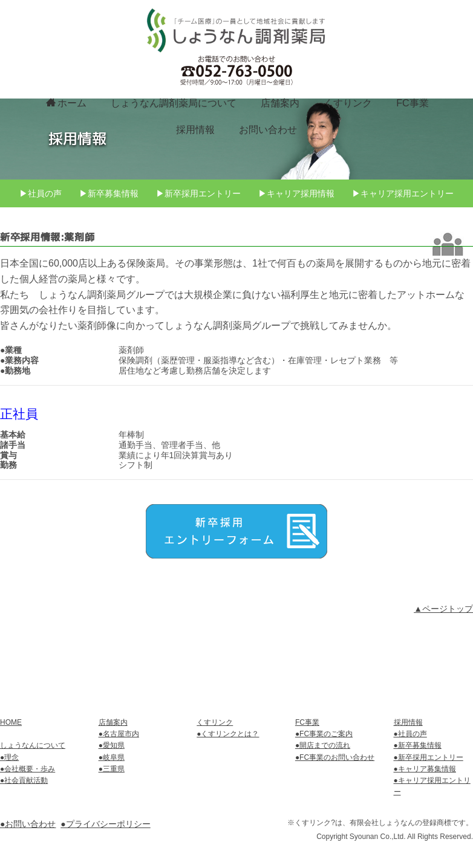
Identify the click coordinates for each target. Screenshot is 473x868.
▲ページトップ (443, 661)
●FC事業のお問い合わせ (335, 757)
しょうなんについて (33, 746)
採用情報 (195, 128)
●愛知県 (112, 746)
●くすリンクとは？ (228, 734)
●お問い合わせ (28, 824)
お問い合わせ (268, 128)
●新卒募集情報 (418, 746)
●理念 (9, 757)
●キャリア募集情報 (425, 769)
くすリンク (215, 723)
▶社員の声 (39, 245)
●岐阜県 (112, 757)
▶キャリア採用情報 (297, 245)
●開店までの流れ (323, 746)
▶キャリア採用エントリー (404, 245)
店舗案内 (280, 102)
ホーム (66, 102)
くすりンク (348, 102)
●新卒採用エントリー (429, 757)
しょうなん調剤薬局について (174, 102)
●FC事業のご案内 (324, 734)
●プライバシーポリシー (105, 824)
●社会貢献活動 (24, 781)
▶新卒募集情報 (108, 245)
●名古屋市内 (119, 734)
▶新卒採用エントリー (198, 245)
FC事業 (412, 102)
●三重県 (112, 769)
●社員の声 (410, 734)
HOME (11, 723)
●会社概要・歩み (28, 769)
